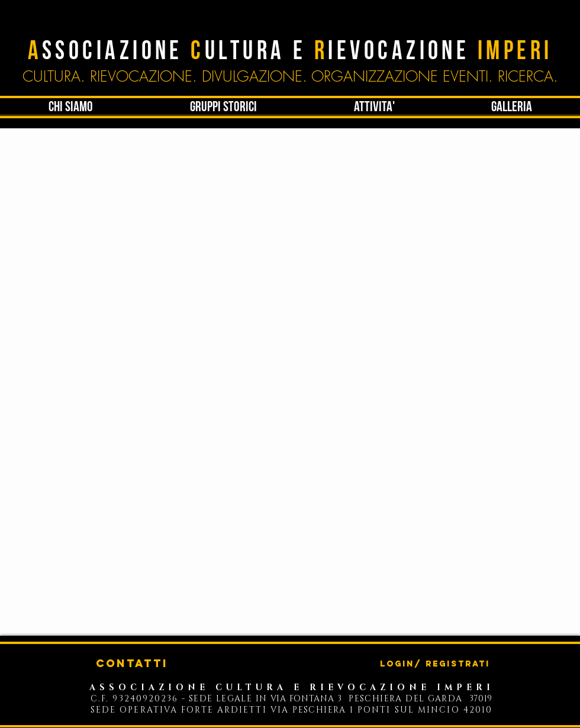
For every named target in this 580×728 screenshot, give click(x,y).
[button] (374, 107)
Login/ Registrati (435, 664)
